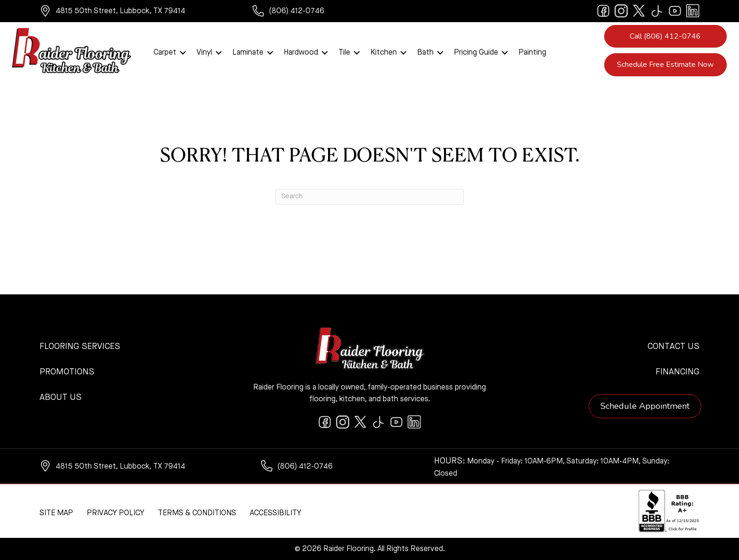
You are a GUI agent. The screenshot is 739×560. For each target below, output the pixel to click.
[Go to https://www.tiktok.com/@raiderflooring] (657, 11)
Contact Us (673, 347)
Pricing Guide (476, 53)
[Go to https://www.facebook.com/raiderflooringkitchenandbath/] (603, 11)
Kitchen (384, 53)
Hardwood (301, 53)
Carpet (165, 53)
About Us (61, 398)
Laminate (248, 53)
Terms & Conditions (197, 513)
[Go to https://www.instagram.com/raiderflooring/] (621, 11)
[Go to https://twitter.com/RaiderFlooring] (639, 11)
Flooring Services (80, 347)
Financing (677, 372)
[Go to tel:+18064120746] (306, 12)
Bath (425, 53)
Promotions (67, 372)
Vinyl (204, 53)
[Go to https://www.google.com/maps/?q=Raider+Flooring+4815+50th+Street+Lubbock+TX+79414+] (137, 12)
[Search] (369, 197)
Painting (532, 53)
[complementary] (68, 508)
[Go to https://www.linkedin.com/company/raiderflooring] (693, 11)
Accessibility (275, 513)
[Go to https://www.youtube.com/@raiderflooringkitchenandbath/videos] (675, 11)
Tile (344, 53)
